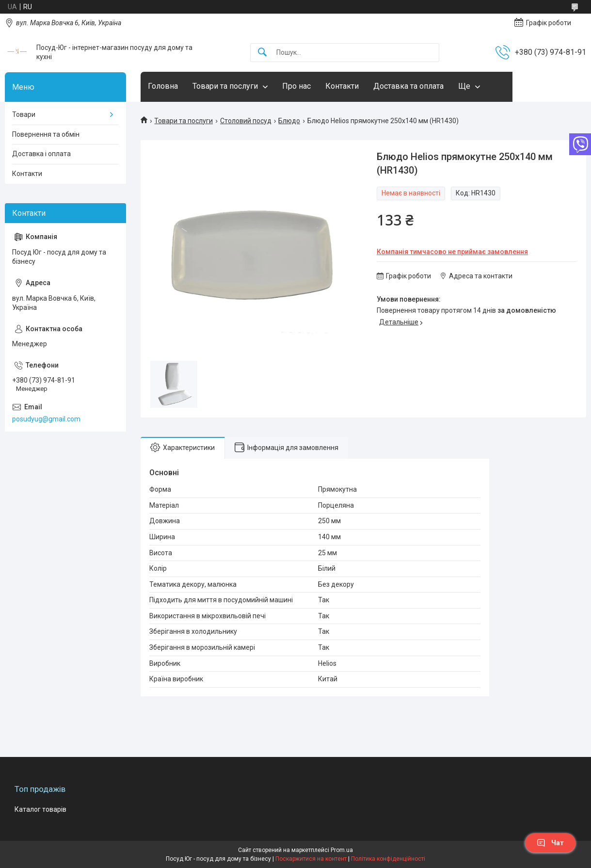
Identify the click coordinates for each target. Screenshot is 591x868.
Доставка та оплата (408, 86)
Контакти (342, 86)
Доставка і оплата (41, 154)
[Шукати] (262, 53)
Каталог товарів (40, 809)
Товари (24, 114)
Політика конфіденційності (388, 859)
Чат (550, 843)
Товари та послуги (225, 86)
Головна (163, 86)
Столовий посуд (246, 121)
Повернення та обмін (46, 134)
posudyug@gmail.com (46, 419)
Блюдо (289, 121)
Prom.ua (342, 850)
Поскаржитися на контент (311, 859)
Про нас (296, 86)
